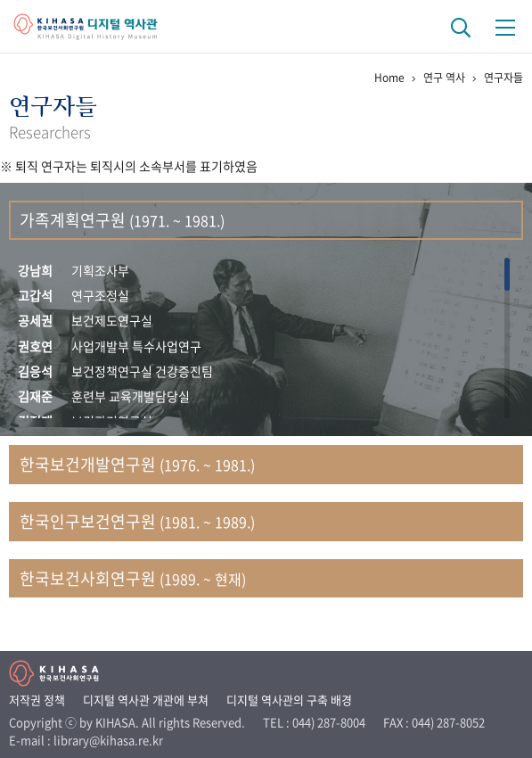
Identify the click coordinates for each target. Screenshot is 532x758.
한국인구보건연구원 (137, 521)
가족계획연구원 (122, 220)
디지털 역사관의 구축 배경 (289, 700)
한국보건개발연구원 (137, 464)
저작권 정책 (37, 700)
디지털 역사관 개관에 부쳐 (146, 700)
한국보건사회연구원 (133, 578)
